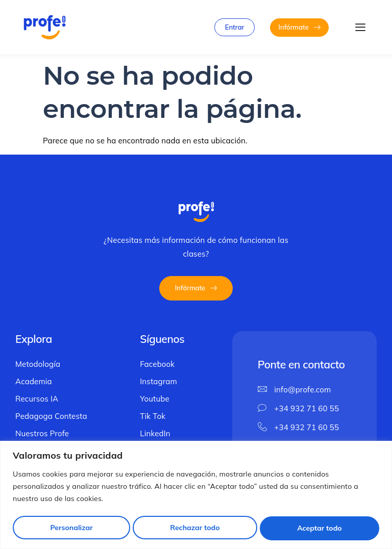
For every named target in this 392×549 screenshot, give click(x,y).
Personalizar (71, 528)
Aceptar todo (320, 528)
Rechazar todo (195, 528)
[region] (196, 495)
